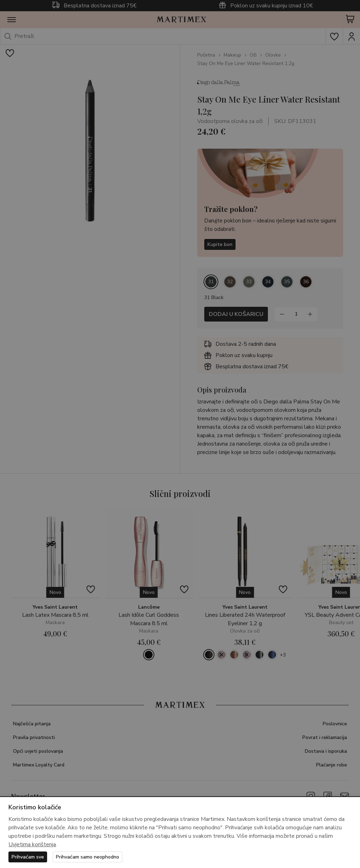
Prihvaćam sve (28, 857)
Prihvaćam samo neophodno (88, 857)
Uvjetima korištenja (32, 844)
